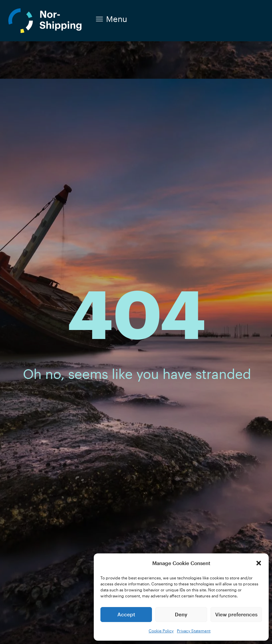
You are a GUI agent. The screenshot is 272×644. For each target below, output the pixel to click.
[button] (259, 563)
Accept (126, 614)
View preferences (236, 614)
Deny (181, 614)
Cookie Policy (161, 631)
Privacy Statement (194, 631)
